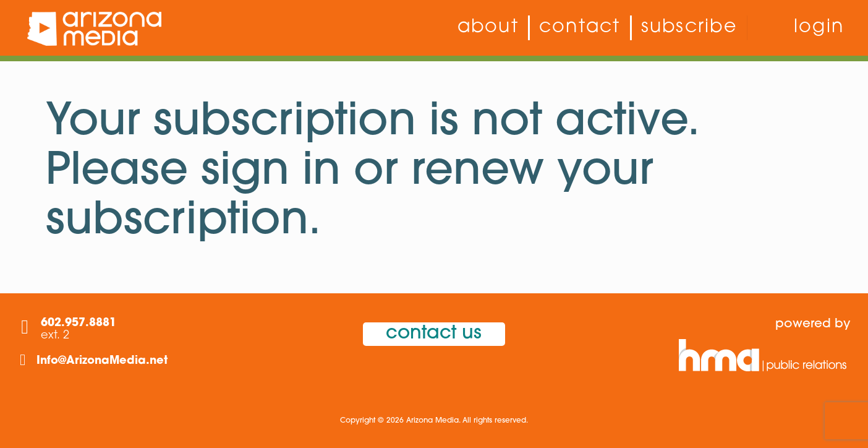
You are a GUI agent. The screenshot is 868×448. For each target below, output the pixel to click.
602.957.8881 (79, 323)
